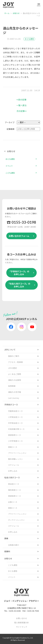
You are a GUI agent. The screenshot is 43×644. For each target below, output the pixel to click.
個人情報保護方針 (21, 623)
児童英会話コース (15, 411)
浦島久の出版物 (15, 380)
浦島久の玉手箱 (15, 392)
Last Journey (14, 398)
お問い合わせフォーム (19, 236)
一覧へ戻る (22, 105)
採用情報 (12, 386)
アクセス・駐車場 (15, 362)
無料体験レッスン (15, 459)
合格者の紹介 (14, 545)
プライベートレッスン (17, 453)
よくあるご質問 (15, 374)
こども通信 (10, 173)
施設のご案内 (14, 356)
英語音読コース (15, 435)
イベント (9, 166)
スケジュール (14, 465)
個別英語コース (15, 490)
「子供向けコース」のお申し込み (19, 273)
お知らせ (16, 13)
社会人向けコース (12, 477)
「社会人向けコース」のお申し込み (19, 285)
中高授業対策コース (16, 429)
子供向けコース (11, 405)
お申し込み (13, 471)
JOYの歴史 (13, 368)
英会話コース (14, 484)
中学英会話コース (15, 423)
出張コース (13, 502)
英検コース (13, 447)
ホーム (7, 13)
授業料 (7, 551)
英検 (6, 538)
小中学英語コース (15, 441)
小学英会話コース (15, 417)
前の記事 (21, 100)
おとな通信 (29, 39)
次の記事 (21, 111)
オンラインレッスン (16, 520)
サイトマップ (21, 627)
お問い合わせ (21, 618)
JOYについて (10, 350)
